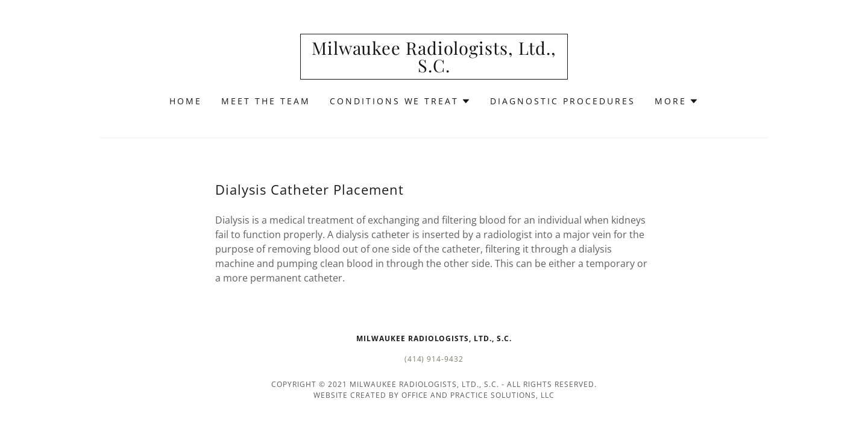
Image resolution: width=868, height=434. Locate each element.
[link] (434, 69)
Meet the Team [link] (266, 101)
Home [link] (186, 101)
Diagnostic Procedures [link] (563, 101)
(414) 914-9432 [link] (434, 359)
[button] (401, 101)
